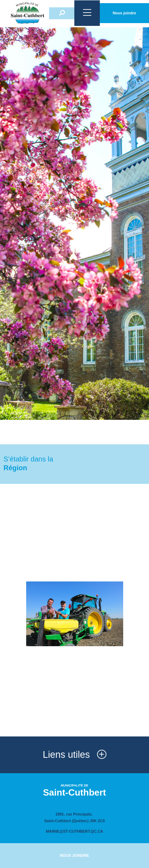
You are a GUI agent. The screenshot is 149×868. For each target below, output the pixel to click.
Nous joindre (124, 13)
